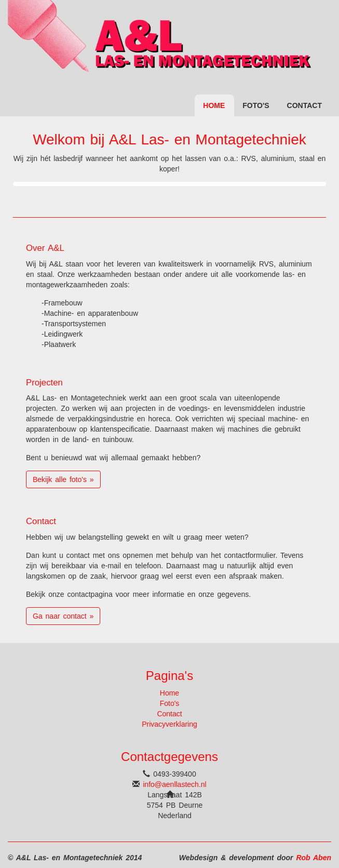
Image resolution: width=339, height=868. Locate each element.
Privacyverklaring (169, 724)
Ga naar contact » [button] (63, 616)
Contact (304, 105)
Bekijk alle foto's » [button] (63, 479)
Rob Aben (314, 858)
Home (214, 105)
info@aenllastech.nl (174, 784)
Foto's (256, 105)
